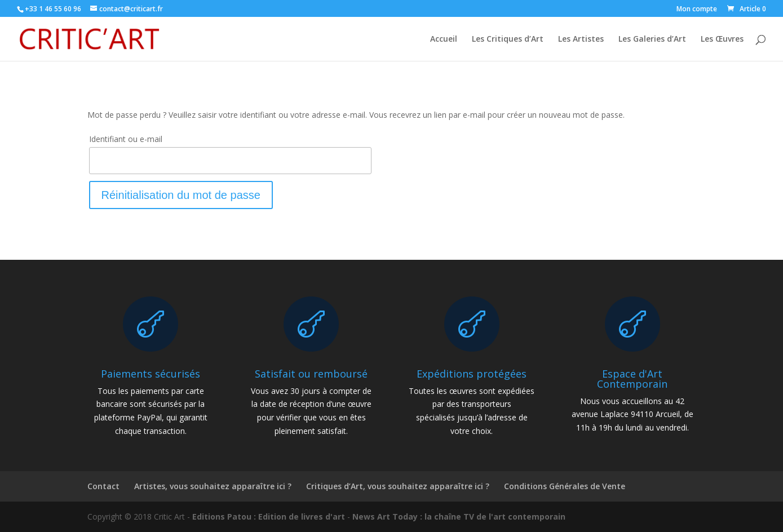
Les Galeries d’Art (652, 39)
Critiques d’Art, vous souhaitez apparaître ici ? (398, 486)
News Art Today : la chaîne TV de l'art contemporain (459, 517)
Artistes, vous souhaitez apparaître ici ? (213, 486)
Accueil (444, 39)
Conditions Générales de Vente (565, 486)
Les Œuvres (722, 39)
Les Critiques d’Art (508, 39)
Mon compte (697, 10)
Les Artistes (581, 39)
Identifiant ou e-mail (126, 139)
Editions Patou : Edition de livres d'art (269, 517)
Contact (103, 486)
